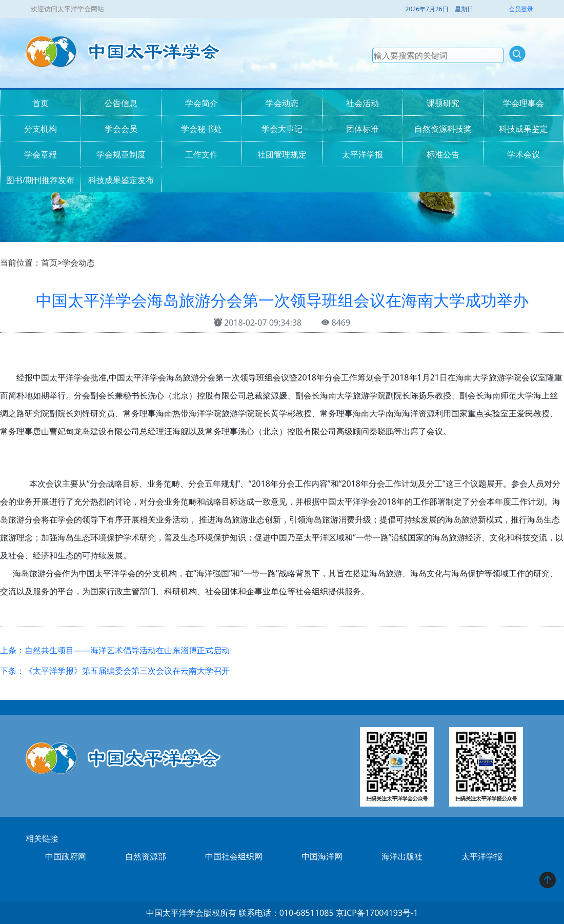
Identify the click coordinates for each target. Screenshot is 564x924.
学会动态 (282, 103)
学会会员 (121, 129)
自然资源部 (146, 856)
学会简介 (202, 103)
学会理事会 (523, 103)
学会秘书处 (202, 129)
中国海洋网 (322, 856)
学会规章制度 (121, 154)
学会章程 (41, 154)
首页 (41, 103)
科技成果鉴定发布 (121, 180)
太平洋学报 (362, 154)
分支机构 (41, 129)
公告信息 (121, 103)
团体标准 (362, 129)
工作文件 (202, 154)
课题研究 (443, 103)
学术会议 (523, 154)
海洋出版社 (402, 856)
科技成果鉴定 (523, 129)
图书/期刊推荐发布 (41, 180)
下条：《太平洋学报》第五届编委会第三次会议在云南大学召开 (115, 671)
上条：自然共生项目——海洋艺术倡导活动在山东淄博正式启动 (115, 650)
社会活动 (362, 103)
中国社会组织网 (234, 856)
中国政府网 (66, 856)
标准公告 (443, 154)
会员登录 (521, 9)
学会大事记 (282, 129)
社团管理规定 (282, 154)
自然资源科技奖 (443, 129)
